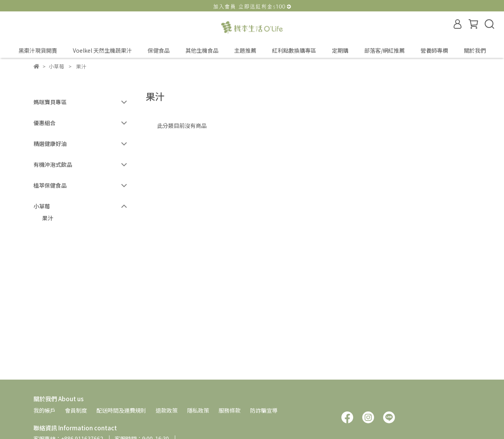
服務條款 (230, 410)
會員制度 (76, 410)
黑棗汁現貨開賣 (38, 50)
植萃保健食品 (50, 185)
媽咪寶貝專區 (50, 102)
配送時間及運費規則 (121, 410)
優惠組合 (44, 123)
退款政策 (167, 410)
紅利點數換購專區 (294, 50)
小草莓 (42, 206)
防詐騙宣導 (264, 410)
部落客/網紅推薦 (384, 50)
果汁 (48, 218)
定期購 (340, 50)
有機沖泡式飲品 (53, 164)
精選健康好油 (50, 144)
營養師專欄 (434, 50)
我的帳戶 (44, 410)
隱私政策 (198, 410)
